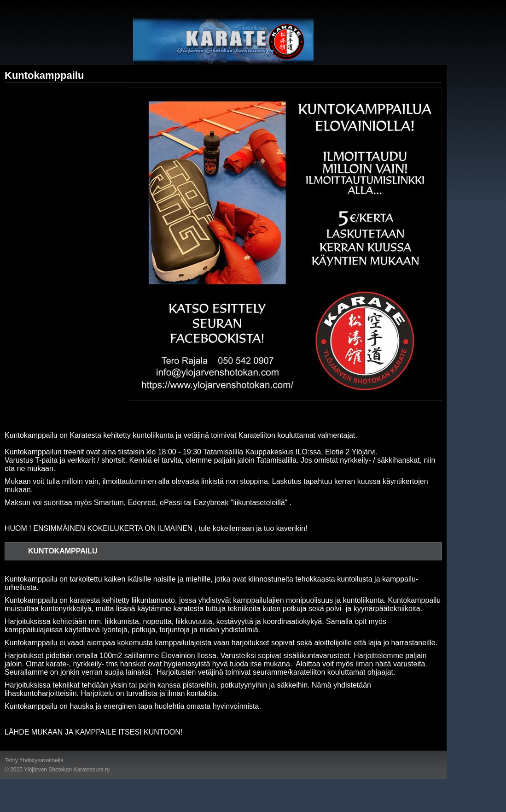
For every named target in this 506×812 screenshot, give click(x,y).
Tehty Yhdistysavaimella (34, 760)
